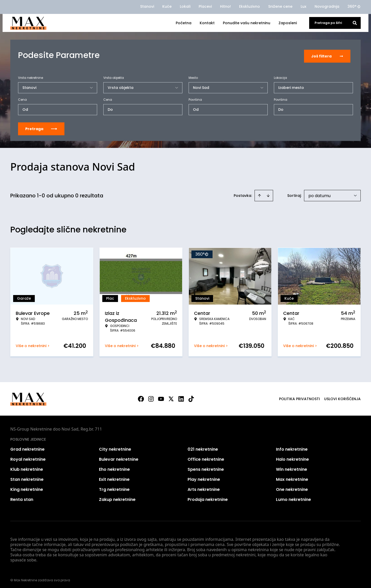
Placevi (205, 6)
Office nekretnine (206, 457)
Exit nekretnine (114, 477)
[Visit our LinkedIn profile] (181, 397)
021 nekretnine (203, 447)
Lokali (185, 6)
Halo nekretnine (292, 457)
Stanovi (147, 6)
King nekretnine (27, 487)
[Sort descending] (268, 193)
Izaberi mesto (291, 85)
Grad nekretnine (27, 447)
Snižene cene (280, 6)
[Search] (355, 23)
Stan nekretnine (27, 477)
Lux (303, 6)
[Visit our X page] (171, 397)
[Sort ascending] (259, 193)
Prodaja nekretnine (208, 497)
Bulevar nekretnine (119, 457)
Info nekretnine (292, 447)
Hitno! (225, 6)
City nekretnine (115, 447)
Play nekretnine (204, 477)
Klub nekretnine (27, 467)
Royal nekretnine (28, 457)
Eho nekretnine (114, 467)
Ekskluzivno (250, 6)
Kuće (167, 6)
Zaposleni (288, 23)
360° (354, 6)
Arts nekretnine (204, 487)
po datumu (319, 193)
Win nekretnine (292, 467)
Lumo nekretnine (293, 497)
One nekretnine (292, 487)
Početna (184, 23)
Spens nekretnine (206, 467)
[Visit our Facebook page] (141, 397)
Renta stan (22, 497)
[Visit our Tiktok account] (191, 397)
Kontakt (207, 23)
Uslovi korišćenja (342, 397)
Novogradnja (327, 6)
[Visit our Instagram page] (151, 397)
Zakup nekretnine (117, 497)
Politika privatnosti (300, 397)
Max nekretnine (292, 477)
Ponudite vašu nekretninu (247, 23)
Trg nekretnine (114, 487)
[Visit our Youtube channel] (161, 397)
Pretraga (41, 127)
